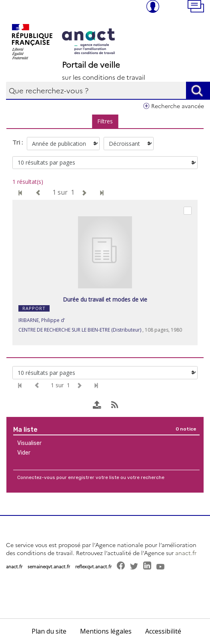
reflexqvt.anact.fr (93, 567)
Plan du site (49, 631)
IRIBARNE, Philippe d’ (42, 320)
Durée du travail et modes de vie (105, 299)
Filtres (105, 121)
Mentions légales (106, 631)
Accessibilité (163, 631)
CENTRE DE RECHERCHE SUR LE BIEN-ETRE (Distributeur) (80, 330)
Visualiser (29, 443)
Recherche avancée (178, 106)
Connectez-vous (36, 477)
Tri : (18, 142)
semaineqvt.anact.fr (49, 567)
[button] (199, 7)
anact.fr (186, 553)
